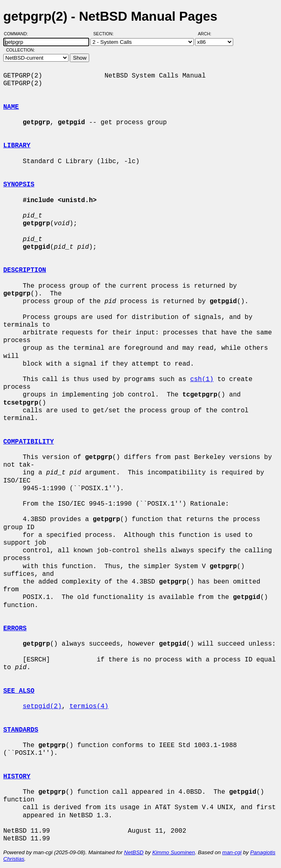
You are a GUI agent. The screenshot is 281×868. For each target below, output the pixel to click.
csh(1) (202, 379)
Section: (105, 34)
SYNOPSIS (19, 185)
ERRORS (15, 629)
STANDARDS (21, 730)
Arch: (208, 34)
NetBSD (134, 852)
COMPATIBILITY (29, 442)
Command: (18, 34)
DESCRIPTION (25, 270)
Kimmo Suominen (173, 852)
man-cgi (232, 852)
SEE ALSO (19, 691)
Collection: (20, 50)
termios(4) (89, 706)
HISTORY (17, 777)
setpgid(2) (42, 706)
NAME (11, 107)
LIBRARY (17, 146)
